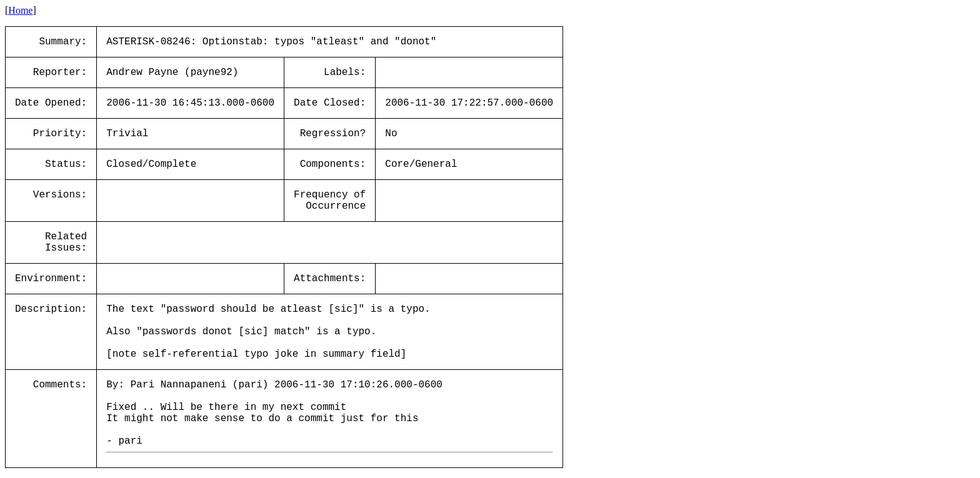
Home (20, 10)
